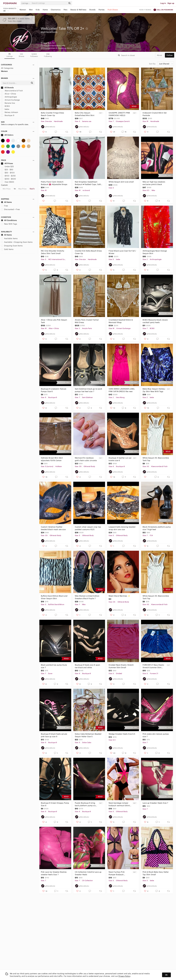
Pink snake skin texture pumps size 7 (156, 735)
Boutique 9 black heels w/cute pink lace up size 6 (54, 735)
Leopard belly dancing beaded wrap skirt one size (122, 528)
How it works (145, 10)
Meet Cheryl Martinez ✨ (119, 596)
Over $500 (8, 182)
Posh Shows (113, 10)
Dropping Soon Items (12, 246)
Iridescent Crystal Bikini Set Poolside (155, 114)
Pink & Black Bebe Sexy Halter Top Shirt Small (156, 873)
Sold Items (7, 249)
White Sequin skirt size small (121, 182)
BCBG (5, 106)
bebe (5, 109)
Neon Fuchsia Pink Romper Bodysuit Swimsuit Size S (117, 873)
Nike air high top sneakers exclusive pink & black (154, 183)
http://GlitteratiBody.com (54, 46)
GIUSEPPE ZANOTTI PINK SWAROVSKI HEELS (119, 114)
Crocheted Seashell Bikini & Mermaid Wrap (121, 321)
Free (5, 206)
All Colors (7, 135)
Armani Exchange (10, 100)
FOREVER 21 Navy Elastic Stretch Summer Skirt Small (153, 666)
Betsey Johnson (9, 112)
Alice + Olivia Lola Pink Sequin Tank (54, 321)
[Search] (49, 3)
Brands (92, 10)
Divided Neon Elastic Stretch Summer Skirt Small (121, 666)
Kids (38, 10)
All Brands (7, 88)
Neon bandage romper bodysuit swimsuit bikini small (119, 804)
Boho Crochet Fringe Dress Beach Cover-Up (53, 114)
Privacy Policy (124, 976)
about (159, 55)
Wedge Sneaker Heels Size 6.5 (122, 734)
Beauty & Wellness (78, 10)
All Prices (7, 163)
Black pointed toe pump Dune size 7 (54, 666)
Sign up (171, 3)
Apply (32, 189)
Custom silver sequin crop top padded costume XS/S (88, 528)
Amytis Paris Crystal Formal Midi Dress (87, 321)
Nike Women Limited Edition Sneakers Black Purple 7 (87, 597)
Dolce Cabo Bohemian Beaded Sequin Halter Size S (88, 735)
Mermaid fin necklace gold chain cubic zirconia (86, 459)
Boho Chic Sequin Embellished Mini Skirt (85, 114)
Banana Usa (8, 103)
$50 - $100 (8, 173)
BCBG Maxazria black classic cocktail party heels (155, 321)
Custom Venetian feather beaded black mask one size (53, 528)
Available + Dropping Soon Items (17, 242)
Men (31, 10)
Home (45, 10)
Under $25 (7, 166)
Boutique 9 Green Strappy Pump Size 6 (55, 804)
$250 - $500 (8, 179)
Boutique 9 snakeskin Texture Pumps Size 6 (54, 390)
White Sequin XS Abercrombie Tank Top (156, 459)
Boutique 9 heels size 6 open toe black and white (87, 666)
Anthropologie (9, 97)
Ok (166, 975)
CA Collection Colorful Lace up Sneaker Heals (88, 873)
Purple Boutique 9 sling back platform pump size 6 (86, 804)
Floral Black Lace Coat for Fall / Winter (122, 252)
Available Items (9, 238)
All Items (6, 202)
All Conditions (9, 220)
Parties (102, 10)
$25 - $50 (7, 170)
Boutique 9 (8, 115)
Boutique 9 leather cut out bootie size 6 (120, 459)
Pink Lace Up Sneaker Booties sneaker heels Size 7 (54, 873)
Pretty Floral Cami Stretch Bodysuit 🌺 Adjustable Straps (54, 183)
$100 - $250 (8, 176)
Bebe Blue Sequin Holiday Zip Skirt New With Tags (154, 390)
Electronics (56, 10)
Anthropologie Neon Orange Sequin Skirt (155, 252)
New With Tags (9, 224)
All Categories (7, 68)
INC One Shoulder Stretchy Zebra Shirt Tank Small (53, 252)
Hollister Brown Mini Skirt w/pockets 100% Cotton (52, 459)
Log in (163, 3)
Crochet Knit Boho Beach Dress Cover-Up (88, 252)
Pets (65, 10)
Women (23, 10)
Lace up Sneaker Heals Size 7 (155, 803)
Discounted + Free (10, 209)
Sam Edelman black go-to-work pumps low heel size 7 (88, 390)
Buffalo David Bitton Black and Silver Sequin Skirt (54, 597)
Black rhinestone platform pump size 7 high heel (157, 528)
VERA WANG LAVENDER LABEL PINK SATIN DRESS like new (122, 390)
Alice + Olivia (9, 94)
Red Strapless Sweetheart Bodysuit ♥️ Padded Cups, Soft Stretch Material (88, 183)
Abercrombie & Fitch (12, 91)
